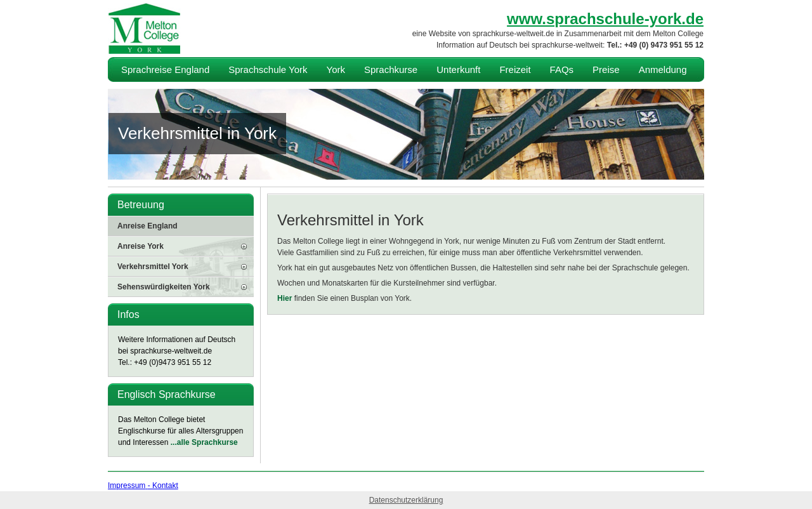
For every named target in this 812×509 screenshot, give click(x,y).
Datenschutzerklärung (406, 500)
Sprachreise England (165, 69)
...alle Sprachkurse (204, 442)
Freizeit (515, 69)
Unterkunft (458, 69)
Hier (285, 298)
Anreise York (141, 246)
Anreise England (147, 226)
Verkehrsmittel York (153, 267)
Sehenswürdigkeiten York (164, 287)
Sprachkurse (391, 69)
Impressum (127, 486)
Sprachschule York (268, 69)
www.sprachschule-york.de (605, 19)
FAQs (562, 69)
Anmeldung (663, 69)
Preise (606, 69)
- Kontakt (163, 486)
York (336, 69)
